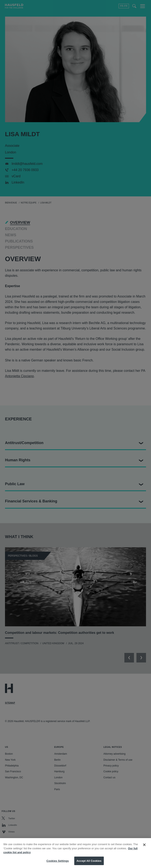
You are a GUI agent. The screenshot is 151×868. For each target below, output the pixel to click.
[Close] (144, 848)
